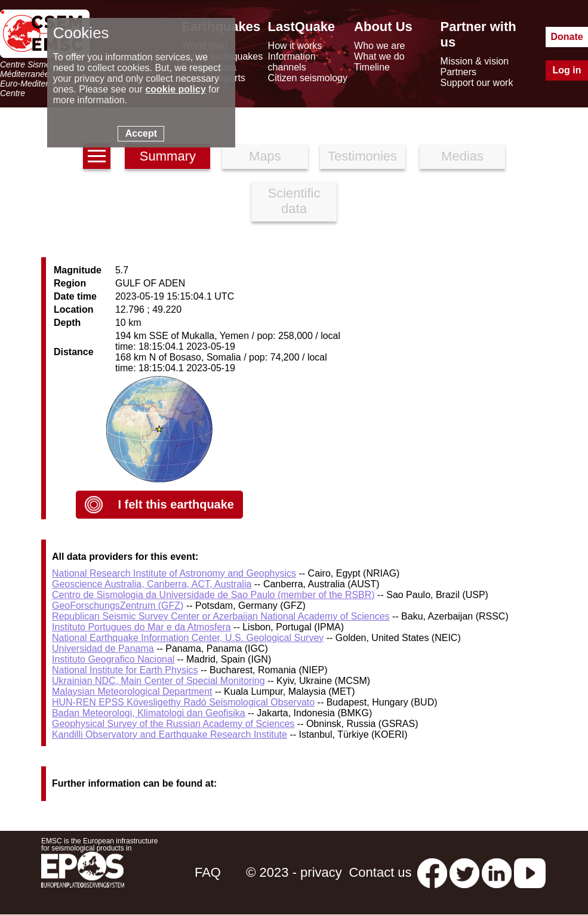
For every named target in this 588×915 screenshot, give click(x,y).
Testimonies (362, 156)
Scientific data (294, 201)
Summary (168, 156)
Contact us (380, 872)
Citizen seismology (308, 78)
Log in (567, 70)
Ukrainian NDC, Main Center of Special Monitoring (158, 681)
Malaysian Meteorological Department (132, 691)
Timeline (372, 67)
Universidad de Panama (103, 648)
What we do (379, 56)
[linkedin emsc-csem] (497, 872)
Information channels (292, 62)
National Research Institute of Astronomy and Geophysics (174, 573)
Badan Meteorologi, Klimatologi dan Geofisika (149, 713)
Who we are (379, 46)
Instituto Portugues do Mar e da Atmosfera (141, 627)
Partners (458, 72)
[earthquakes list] (97, 156)
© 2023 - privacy (294, 872)
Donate (567, 37)
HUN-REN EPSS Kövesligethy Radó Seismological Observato (183, 702)
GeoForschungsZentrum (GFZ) (118, 606)
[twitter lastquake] (464, 872)
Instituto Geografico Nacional (113, 659)
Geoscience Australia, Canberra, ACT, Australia (152, 584)
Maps (265, 156)
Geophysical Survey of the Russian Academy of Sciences (173, 724)
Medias (462, 156)
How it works (295, 46)
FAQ (208, 872)
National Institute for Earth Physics (125, 670)
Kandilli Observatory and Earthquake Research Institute (170, 734)
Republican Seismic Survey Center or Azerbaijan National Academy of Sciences (221, 616)
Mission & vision (475, 61)
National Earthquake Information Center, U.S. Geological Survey (188, 638)
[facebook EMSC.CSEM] (432, 872)
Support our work (477, 83)
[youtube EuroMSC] (530, 872)
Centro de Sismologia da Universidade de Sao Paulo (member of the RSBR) (213, 595)
